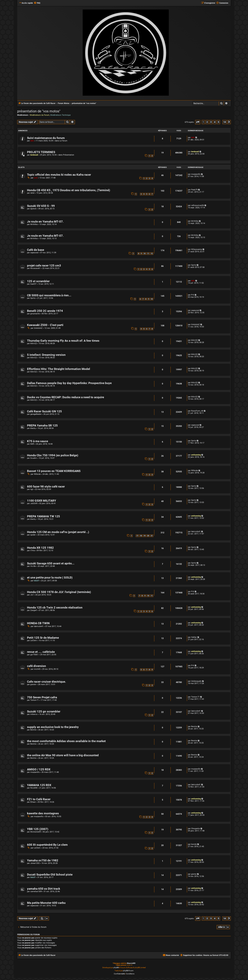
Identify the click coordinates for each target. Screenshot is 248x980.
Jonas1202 (35, 863)
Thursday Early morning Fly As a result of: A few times (63, 341)
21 (152, 536)
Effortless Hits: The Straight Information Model (59, 369)
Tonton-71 (35, 700)
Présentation (69, 155)
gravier (33, 684)
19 (144, 536)
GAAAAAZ (38, 328)
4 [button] (215, 122)
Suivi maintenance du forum (46, 138)
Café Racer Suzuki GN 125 (44, 411)
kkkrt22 (34, 343)
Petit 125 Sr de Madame (43, 638)
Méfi (32, 444)
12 (152, 254)
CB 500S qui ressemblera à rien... (49, 295)
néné (32, 193)
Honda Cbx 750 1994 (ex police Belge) (53, 455)
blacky (33, 428)
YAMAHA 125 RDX (39, 785)
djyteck (33, 209)
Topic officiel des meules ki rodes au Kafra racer (59, 175)
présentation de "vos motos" (39, 111)
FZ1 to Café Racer (39, 799)
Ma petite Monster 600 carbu (46, 903)
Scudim (34, 458)
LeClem (34, 640)
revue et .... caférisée (41, 652)
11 (148, 254)
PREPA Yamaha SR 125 (42, 426)
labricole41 (196, 532)
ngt (32, 489)
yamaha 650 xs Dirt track (44, 889)
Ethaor (33, 802)
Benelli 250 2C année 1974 (45, 311)
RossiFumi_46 (197, 411)
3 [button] (211, 122)
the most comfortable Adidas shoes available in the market (66, 741)
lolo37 (37, 581)
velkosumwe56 (198, 205)
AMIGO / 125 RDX (39, 769)
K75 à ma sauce (38, 441)
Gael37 (33, 284)
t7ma (33, 551)
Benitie (33, 730)
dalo (32, 141)
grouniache (35, 314)
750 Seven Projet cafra (42, 697)
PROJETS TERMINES (41, 152)
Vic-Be (33, 566)
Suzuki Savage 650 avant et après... (51, 563)
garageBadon (36, 414)
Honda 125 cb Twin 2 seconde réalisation (55, 608)
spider (33, 535)
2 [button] (207, 122)
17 (137, 536)
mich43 (37, 669)
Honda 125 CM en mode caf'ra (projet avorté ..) (58, 532)
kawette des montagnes (43, 813)
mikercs (34, 714)
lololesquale (196, 681)
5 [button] (218, 122)
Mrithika (34, 224)
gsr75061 (34, 655)
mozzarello (196, 174)
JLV (32, 595)
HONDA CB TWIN (38, 623)
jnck (36, 178)
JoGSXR (34, 503)
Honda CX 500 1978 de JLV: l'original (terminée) (59, 592)
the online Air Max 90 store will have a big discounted (63, 755)
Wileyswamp (197, 249)
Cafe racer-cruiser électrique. (46, 682)
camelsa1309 (36, 891)
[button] (198, 122)
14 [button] (225, 122)
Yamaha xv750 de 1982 (43, 860)
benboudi (34, 155)
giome (194, 874)
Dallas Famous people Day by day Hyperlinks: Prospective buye (69, 383)
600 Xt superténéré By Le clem (47, 845)
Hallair (194, 637)
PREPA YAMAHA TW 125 (43, 516)
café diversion (37, 666)
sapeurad (34, 253)
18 (141, 536)
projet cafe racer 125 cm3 (44, 266)
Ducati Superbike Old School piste (50, 875)
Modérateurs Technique (60, 115)
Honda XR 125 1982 (40, 548)
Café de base (36, 250)
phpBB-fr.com (128, 971)
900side (37, 474)
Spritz (194, 265)
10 (144, 254)
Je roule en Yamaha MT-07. (45, 222)
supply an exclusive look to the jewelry (53, 727)
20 (148, 536)
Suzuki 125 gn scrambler (44, 712)
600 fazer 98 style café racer (46, 487)
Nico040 (34, 788)
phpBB (116, 968)
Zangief (34, 610)
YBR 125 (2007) (38, 829)
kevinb (194, 844)
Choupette (196, 829)
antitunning (196, 455)
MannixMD (131, 963)
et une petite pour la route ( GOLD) (50, 578)
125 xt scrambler (38, 281)
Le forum (63, 141)
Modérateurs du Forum (40, 115)
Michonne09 (36, 832)
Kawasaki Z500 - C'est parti (45, 325)
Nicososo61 (35, 268)
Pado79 (194, 190)
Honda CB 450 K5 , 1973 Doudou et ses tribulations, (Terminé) (69, 190)
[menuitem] (37, 3)
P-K (193, 295)
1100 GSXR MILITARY (42, 501)
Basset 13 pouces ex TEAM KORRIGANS (54, 471)
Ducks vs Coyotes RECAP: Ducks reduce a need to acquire (66, 397)
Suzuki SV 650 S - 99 (41, 206)
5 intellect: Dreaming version (46, 355)
